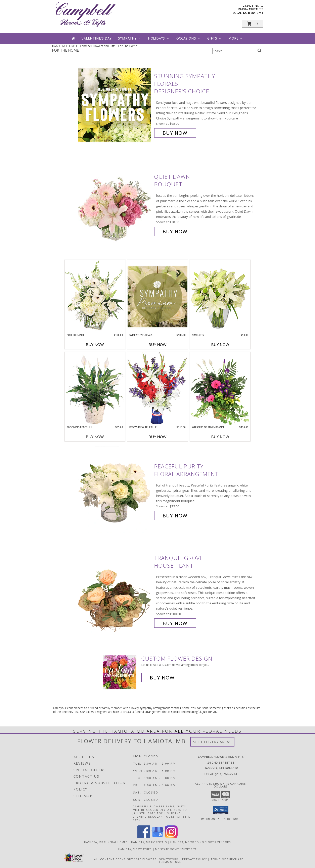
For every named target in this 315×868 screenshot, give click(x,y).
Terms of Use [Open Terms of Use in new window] (170, 862)
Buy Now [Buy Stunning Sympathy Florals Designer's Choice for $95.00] (175, 133)
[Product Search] (234, 51)
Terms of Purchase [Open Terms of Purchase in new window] (227, 859)
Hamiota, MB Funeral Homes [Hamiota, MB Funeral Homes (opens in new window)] (106, 842)
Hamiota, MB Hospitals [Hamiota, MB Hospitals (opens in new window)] (149, 842)
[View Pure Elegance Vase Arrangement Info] (95, 296)
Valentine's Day (97, 38)
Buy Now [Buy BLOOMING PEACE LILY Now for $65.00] (95, 437)
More (236, 38)
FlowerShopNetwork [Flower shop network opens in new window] (160, 859)
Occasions (189, 38)
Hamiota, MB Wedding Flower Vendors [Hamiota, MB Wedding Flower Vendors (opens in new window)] (201, 842)
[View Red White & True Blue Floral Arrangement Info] (157, 389)
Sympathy (130, 38)
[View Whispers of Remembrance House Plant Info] (220, 389)
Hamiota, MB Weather (135, 849)
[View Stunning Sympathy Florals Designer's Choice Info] (115, 105)
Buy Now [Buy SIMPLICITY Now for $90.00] (220, 345)
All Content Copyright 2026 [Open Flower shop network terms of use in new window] (118, 859)
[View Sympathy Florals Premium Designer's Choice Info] (157, 297)
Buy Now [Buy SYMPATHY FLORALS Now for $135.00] (157, 345)
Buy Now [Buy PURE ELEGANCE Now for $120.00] (95, 345)
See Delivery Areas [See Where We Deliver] (212, 742)
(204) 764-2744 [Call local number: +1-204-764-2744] (253, 13)
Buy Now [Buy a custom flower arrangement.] (162, 678)
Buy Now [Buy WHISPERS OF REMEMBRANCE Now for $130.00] (220, 437)
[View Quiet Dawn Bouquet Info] (115, 204)
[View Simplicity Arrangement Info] (220, 296)
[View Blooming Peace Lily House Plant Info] (95, 389)
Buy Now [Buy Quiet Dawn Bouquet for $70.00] (175, 231)
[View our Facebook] (144, 837)
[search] (260, 51)
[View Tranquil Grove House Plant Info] (115, 591)
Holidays (159, 38)
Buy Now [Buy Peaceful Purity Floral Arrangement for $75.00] (175, 516)
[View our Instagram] (171, 837)
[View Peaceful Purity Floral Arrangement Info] (115, 491)
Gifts (215, 38)
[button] (252, 24)
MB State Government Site (176, 849)
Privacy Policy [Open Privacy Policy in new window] (195, 859)
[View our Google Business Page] (157, 837)
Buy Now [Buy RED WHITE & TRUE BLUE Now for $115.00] (157, 437)
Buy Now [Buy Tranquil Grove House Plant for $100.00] (175, 623)
